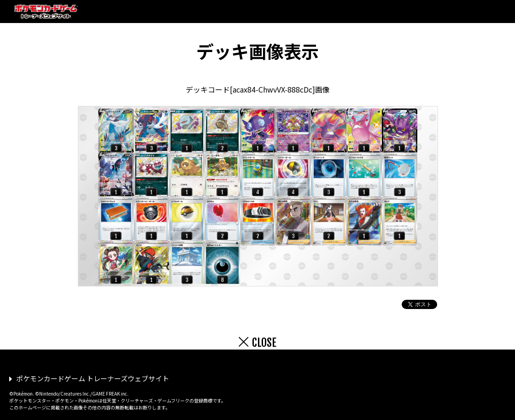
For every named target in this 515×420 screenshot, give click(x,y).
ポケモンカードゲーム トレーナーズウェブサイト (93, 378)
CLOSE (264, 343)
